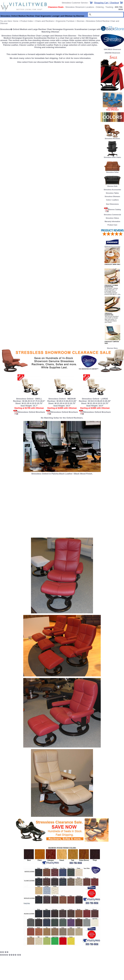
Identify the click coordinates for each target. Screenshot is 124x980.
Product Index (27, 21)
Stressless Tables (112, 193)
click (68, 58)
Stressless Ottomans (112, 197)
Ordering (100, 7)
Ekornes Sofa (112, 186)
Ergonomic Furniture (65, 21)
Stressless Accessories (112, 190)
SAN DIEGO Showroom (112, 49)
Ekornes (80, 21)
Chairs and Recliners (45, 21)
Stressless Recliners (112, 138)
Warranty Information (112, 222)
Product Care (112, 225)
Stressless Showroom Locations (80, 7)
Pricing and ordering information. (50, 47)
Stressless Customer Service (75, 3)
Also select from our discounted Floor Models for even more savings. (50, 62)
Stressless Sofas (112, 172)
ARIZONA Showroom (112, 53)
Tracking (109, 7)
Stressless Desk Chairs (112, 157)
